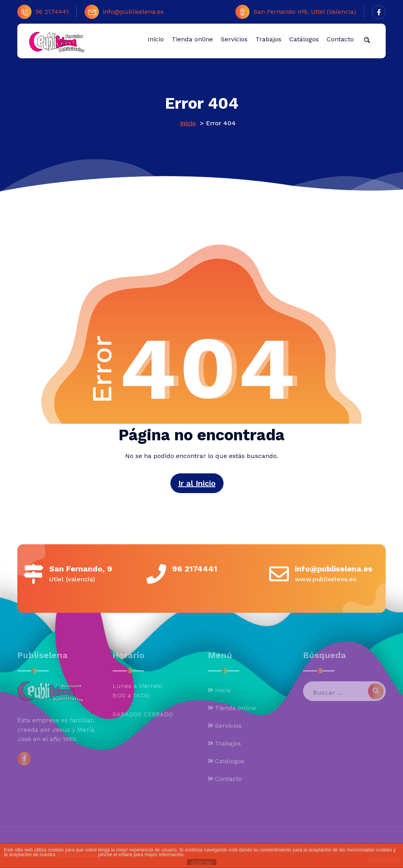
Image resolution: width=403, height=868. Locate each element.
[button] (367, 39)
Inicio (188, 123)
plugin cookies (384, 859)
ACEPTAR (201, 862)
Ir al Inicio (197, 483)
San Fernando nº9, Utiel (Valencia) (296, 12)
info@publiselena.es (124, 12)
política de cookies (76, 855)
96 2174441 (43, 12)
